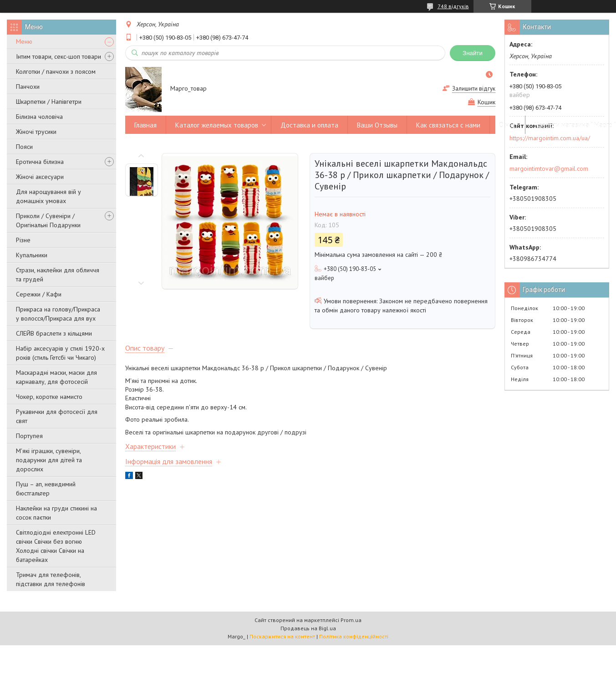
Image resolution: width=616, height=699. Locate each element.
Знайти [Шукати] (473, 53)
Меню (24, 41)
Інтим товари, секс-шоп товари (59, 56)
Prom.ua (351, 620)
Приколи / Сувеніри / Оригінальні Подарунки (48, 220)
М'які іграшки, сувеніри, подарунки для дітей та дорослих (49, 460)
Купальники (32, 255)
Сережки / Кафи (39, 294)
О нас (507, 125)
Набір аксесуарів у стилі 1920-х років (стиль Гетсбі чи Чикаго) (60, 353)
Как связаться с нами (448, 125)
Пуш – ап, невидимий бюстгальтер (46, 489)
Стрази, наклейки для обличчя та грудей (58, 275)
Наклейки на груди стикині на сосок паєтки (56, 513)
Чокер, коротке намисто (49, 397)
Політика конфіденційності (354, 636)
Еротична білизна (40, 162)
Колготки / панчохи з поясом (56, 71)
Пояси (24, 147)
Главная (145, 125)
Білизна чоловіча (39, 117)
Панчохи (28, 87)
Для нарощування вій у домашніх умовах (48, 196)
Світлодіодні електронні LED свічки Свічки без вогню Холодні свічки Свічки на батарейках (56, 546)
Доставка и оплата (309, 125)
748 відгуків (453, 6)
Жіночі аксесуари (40, 177)
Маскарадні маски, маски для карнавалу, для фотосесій (56, 377)
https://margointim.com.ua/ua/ (550, 138)
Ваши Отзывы (377, 125)
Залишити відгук (474, 89)
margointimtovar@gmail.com (549, 168)
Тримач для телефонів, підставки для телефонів (51, 579)
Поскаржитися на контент (282, 636)
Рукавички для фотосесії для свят (57, 416)
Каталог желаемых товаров (217, 125)
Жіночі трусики (36, 132)
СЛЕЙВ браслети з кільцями (54, 333)
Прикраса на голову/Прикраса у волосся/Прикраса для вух (58, 314)
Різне (23, 240)
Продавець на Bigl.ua (308, 628)
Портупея (29, 436)
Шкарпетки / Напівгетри (49, 102)
